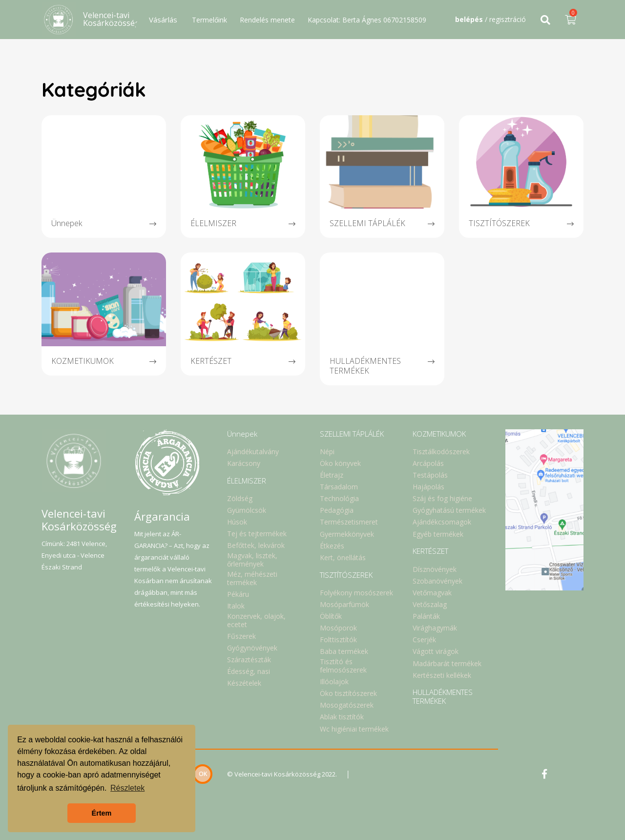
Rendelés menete (267, 20)
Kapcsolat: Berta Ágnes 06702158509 (367, 20)
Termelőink (209, 20)
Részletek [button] (127, 788)
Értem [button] (102, 813)
